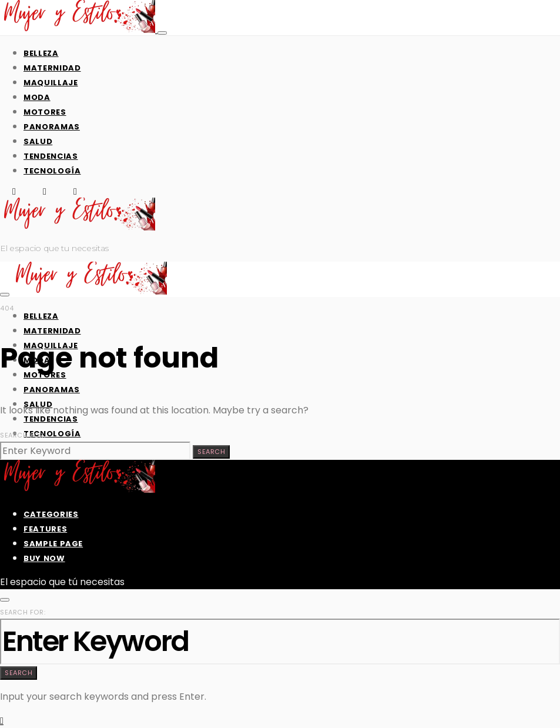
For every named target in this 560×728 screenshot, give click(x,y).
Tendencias (51, 156)
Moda (37, 97)
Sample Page (53, 544)
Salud (38, 141)
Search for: (23, 435)
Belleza (41, 53)
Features (45, 529)
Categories (51, 514)
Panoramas (52, 127)
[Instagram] (75, 192)
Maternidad (52, 68)
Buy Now (44, 558)
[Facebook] (14, 192)
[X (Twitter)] (45, 192)
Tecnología (52, 171)
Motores (45, 112)
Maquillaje (51, 83)
